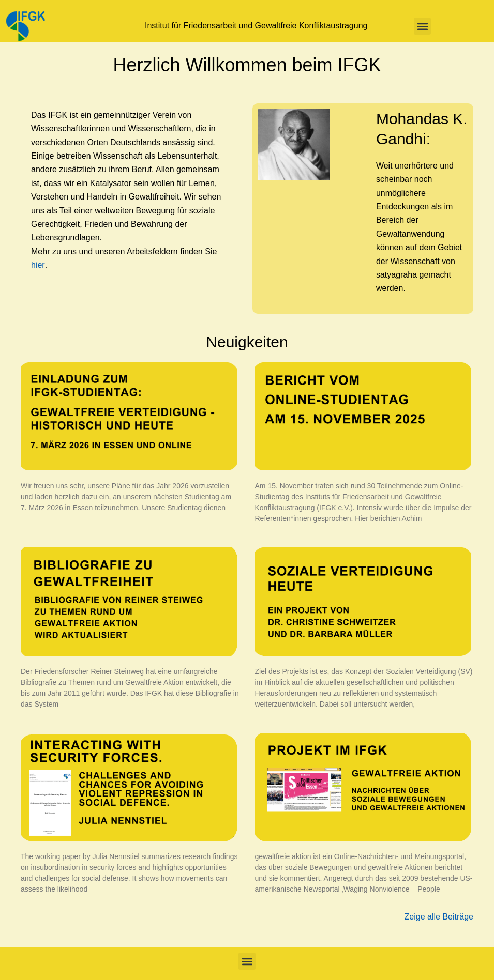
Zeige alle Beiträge (439, 917)
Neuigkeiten (247, 342)
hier (38, 265)
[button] (422, 26)
